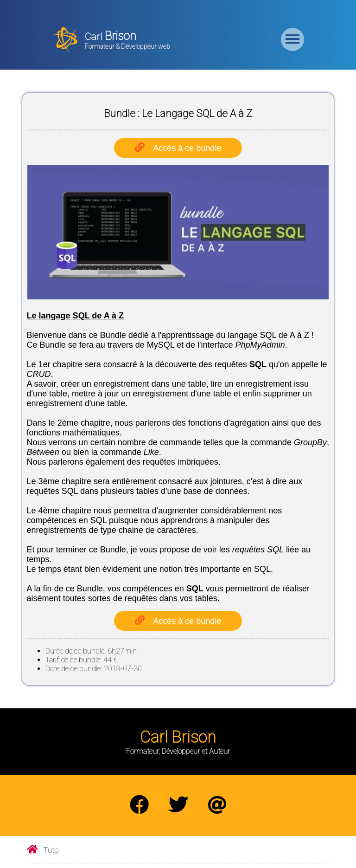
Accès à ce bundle (187, 148)
